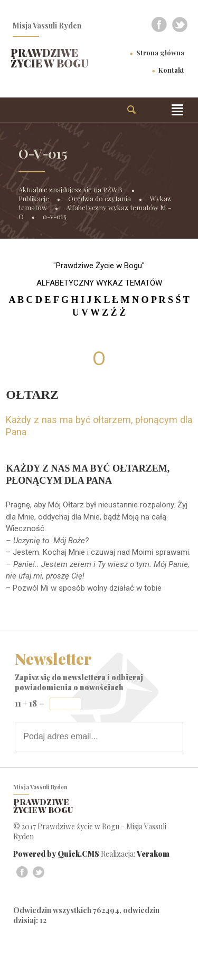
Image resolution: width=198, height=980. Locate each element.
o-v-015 (55, 216)
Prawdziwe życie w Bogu (50, 58)
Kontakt (171, 70)
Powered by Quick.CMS (56, 854)
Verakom (153, 854)
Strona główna (160, 52)
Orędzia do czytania (100, 198)
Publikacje (34, 198)
